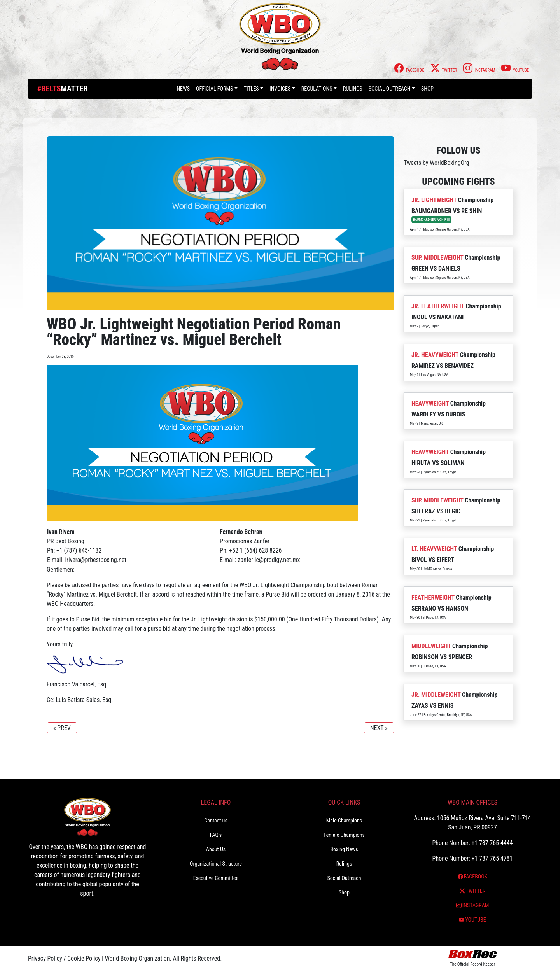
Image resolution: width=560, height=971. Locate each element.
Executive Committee (216, 878)
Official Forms (214, 89)
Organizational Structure (216, 864)
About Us (216, 849)
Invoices (280, 89)
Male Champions (344, 821)
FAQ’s (216, 835)
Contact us (216, 821)
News (183, 89)
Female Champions (344, 835)
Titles (251, 89)
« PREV (62, 728)
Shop (427, 89)
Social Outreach (390, 89)
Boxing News (344, 849)
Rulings (353, 89)
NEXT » (379, 728)
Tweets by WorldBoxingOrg (437, 163)
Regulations (317, 89)
